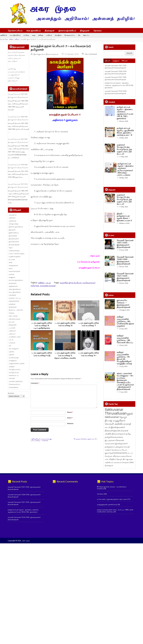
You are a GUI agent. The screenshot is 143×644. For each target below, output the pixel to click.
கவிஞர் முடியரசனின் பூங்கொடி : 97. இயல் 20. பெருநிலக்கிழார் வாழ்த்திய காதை (124, 358)
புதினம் (11, 352)
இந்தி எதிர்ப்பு (14, 233)
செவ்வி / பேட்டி (15, 298)
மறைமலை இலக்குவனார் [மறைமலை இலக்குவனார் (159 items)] (116, 443)
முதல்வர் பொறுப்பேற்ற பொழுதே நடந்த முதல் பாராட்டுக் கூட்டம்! (124, 149)
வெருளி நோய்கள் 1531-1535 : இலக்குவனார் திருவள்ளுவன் (116, 67)
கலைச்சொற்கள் (14, 271)
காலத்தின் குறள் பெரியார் (71, 283)
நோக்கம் (99, 31)
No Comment (91, 54)
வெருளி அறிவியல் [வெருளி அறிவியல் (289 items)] (115, 424)
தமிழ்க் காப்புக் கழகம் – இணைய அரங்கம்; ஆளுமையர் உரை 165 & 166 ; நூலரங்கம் (119, 85)
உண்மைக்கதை (14, 251)
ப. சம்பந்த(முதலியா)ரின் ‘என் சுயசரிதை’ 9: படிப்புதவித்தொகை (42, 326)
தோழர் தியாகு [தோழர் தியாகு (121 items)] (122, 459)
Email (70, 418)
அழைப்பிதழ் (14, 224)
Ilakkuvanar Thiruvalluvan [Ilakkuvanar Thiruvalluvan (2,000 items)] (116, 411)
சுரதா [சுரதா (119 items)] (131, 459)
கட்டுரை (26, 35)
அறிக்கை (12, 218)
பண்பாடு (12, 334)
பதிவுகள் (107, 61)
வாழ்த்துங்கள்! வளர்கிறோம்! (107, 505)
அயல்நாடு (13, 215)
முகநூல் (12, 366)
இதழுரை (12, 230)
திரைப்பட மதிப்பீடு (16, 310)
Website (70, 423)
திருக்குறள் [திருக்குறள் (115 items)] (109, 465)
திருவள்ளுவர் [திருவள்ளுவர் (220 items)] (119, 434)
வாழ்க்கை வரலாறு (48, 285)
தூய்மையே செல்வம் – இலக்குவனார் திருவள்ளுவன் (123, 304)
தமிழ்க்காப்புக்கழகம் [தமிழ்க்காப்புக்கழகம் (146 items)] (114, 447)
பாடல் (48, 283)
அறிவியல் (3, 35)
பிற (79, 35)
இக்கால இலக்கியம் (67, 31)
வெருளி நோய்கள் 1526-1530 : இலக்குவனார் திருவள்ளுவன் (116, 72)
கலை (11, 268)
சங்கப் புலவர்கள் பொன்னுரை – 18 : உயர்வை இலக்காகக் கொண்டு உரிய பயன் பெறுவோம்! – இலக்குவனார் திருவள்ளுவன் (125, 381)
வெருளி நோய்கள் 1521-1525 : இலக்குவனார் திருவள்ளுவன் (116, 78)
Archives (11, 393)
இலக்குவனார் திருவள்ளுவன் (46, 54)
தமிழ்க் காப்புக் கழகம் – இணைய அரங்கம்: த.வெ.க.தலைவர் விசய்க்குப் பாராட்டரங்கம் (125, 169)
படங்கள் (12, 328)
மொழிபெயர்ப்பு (15, 369)
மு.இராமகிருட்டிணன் (17, 363)
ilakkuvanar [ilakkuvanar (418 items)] (112, 417)
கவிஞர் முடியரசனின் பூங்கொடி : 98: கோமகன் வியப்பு (125, 339)
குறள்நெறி (13, 283)
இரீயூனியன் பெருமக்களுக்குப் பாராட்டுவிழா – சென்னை (41, 440)
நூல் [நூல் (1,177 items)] (130, 413)
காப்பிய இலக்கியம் (16, 280)
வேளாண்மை (14, 387)
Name (70, 412)
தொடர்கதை (13, 316)
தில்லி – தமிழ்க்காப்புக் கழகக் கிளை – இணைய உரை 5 (124, 217)
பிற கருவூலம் (14, 349)
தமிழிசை (12, 304)
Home (11, 39)
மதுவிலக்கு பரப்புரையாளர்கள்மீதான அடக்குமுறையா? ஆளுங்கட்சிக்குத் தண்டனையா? (16, 75)
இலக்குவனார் (14, 239)
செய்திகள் (58, 35)
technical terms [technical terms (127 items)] (121, 453)
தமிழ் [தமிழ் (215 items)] (128, 434)
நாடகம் (12, 322)
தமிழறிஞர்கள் (14, 301)
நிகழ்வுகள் (85, 31)
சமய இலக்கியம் (15, 35)
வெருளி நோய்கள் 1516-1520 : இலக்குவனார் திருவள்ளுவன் (116, 92)
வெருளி (12, 378)
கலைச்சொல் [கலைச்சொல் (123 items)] (126, 456)
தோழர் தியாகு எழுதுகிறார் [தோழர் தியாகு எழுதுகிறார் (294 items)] (116, 419)
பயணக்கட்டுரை (15, 337)
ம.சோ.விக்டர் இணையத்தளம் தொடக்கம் (112, 499)
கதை (34, 35)
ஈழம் (11, 248)
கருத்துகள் (116, 61)
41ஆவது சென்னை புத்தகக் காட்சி (85, 439)
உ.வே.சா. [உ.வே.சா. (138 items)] (123, 450)
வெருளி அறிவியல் (16, 381)
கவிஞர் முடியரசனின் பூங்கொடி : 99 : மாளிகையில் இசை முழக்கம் (125, 321)
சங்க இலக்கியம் (34, 31)
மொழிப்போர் (14, 372)
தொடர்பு (86, 35)
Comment (35, 383)
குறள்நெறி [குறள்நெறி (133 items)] (109, 453)
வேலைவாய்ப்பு (70, 35)
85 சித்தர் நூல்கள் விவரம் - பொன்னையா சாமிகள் (112, 488)
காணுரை (12, 277)
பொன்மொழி (14, 358)
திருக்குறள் (50, 31)
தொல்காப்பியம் (15, 31)
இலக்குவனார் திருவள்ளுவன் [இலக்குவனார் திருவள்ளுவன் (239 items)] (115, 429)
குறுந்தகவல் (13, 286)
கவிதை (41, 35)
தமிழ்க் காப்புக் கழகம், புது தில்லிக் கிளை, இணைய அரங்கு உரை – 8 (125, 132)
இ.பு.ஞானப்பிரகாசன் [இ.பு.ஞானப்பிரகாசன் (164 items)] (114, 440)
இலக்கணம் (13, 236)
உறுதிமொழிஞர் (15, 256)
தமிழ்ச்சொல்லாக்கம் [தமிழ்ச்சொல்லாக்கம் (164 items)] (114, 437)
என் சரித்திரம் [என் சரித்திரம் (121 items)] (110, 459)
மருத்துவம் (13, 360)
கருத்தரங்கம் (13, 265)
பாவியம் (49, 35)
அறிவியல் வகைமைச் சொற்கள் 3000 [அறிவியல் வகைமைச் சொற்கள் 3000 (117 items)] (119, 462)
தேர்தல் (11, 313)
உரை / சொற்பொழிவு (16, 253)
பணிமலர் (12, 331)
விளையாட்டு (14, 375)
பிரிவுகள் (125, 61)
